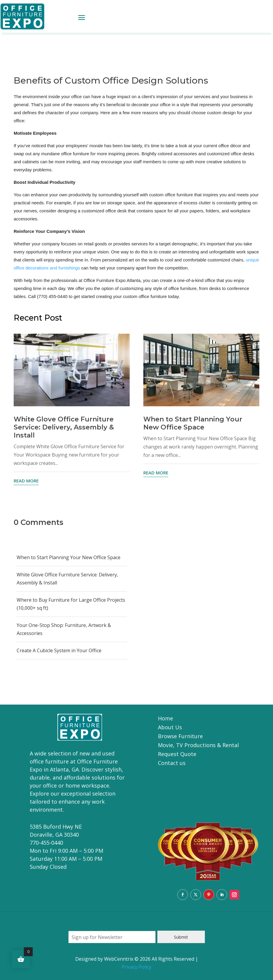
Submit (181, 937)
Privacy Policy (136, 967)
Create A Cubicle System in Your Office (59, 650)
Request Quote (177, 755)
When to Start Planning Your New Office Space (193, 423)
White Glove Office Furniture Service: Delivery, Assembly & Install (64, 427)
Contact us (172, 764)
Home (165, 719)
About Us (170, 728)
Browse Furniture (180, 737)
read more (26, 481)
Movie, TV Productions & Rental (198, 746)
